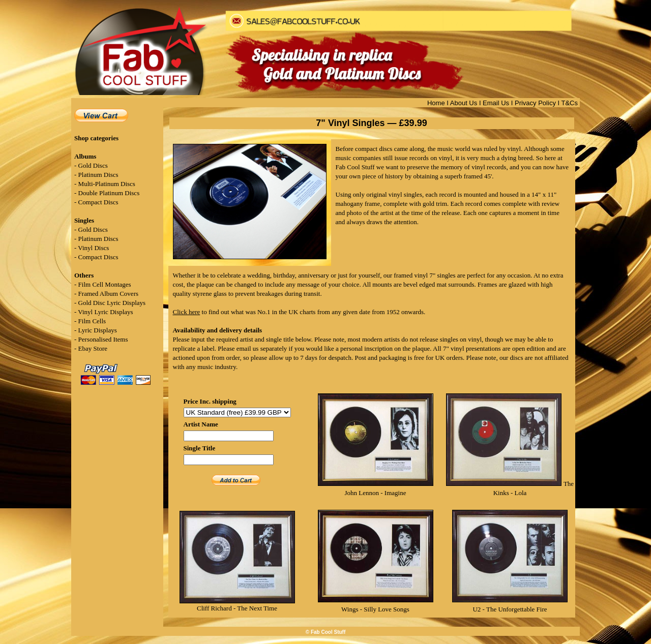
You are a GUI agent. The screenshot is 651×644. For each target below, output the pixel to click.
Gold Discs (93, 165)
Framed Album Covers (108, 294)
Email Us (496, 103)
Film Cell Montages (105, 284)
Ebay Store (93, 348)
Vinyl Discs (93, 248)
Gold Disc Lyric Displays (112, 303)
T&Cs (570, 103)
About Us (464, 103)
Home (436, 103)
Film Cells (92, 321)
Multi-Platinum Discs (107, 184)
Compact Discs (98, 202)
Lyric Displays (98, 330)
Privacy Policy (535, 103)
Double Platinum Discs (109, 193)
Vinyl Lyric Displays (105, 312)
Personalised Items (103, 339)
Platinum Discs (98, 175)
